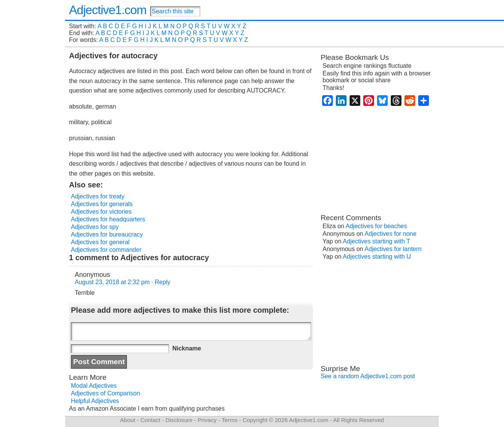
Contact (150, 420)
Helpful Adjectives (95, 401)
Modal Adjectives (94, 386)
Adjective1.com (108, 10)
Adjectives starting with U (377, 257)
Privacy (207, 420)
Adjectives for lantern (393, 249)
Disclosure (179, 420)
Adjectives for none (390, 234)
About (128, 420)
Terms (229, 420)
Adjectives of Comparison (105, 393)
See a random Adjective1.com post (368, 376)
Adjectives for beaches (376, 226)
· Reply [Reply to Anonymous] (161, 282)
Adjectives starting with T (376, 241)
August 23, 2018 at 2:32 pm (112, 282)
